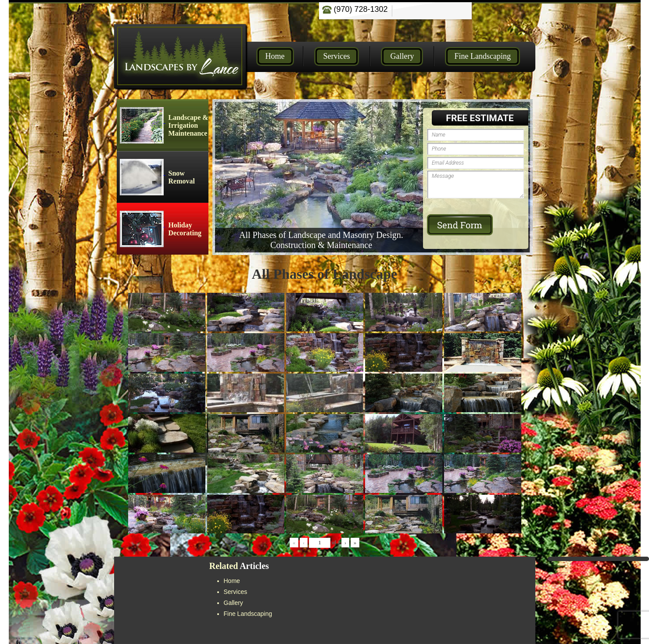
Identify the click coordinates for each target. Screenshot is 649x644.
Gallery (402, 56)
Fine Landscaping (482, 56)
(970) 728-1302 (355, 9)
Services (337, 56)
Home (275, 56)
